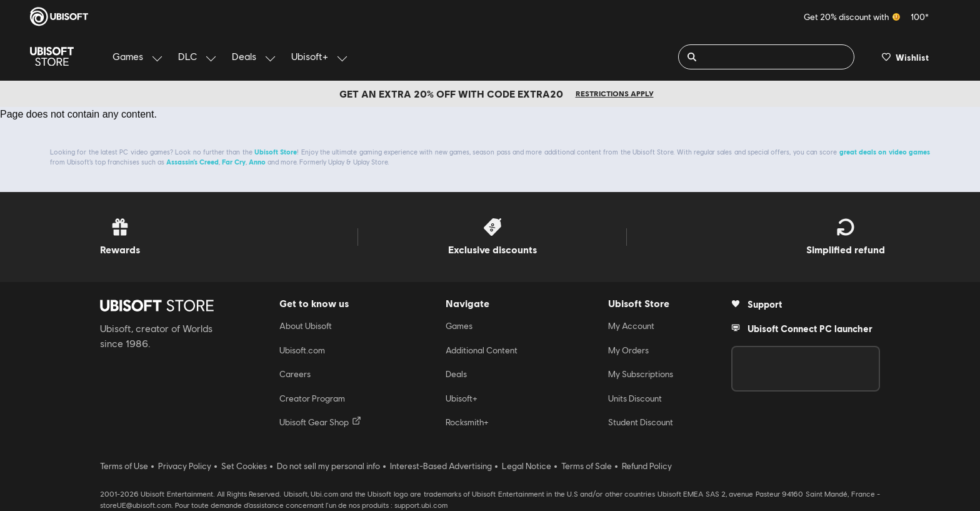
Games (459, 326)
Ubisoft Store (276, 152)
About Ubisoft (306, 326)
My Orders (628, 350)
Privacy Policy (185, 466)
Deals (456, 374)
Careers (295, 374)
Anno (257, 162)
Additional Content (482, 350)
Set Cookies (244, 466)
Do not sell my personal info (328, 466)
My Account (631, 326)
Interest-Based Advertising (441, 466)
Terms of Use (124, 466)
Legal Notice (527, 466)
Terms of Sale (587, 466)
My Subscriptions (641, 374)
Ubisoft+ (462, 398)
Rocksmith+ (467, 422)
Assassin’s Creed (192, 162)
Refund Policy (647, 466)
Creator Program (312, 398)
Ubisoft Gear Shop (320, 422)
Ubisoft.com (302, 350)
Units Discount (635, 398)
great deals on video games (885, 152)
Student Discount (641, 422)
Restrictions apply (615, 94)
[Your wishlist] (905, 57)
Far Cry (234, 162)
